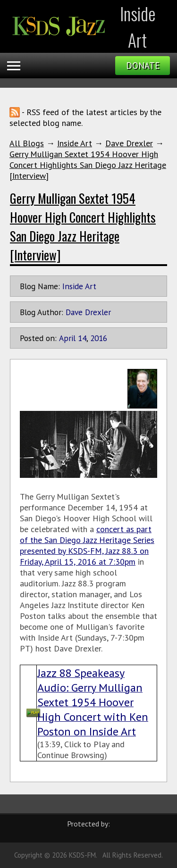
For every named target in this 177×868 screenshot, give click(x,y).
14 (82, 338)
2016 (99, 338)
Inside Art (75, 143)
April (67, 338)
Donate (143, 66)
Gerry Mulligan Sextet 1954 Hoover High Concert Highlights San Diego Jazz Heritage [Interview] (88, 165)
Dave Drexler (129, 143)
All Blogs (27, 143)
